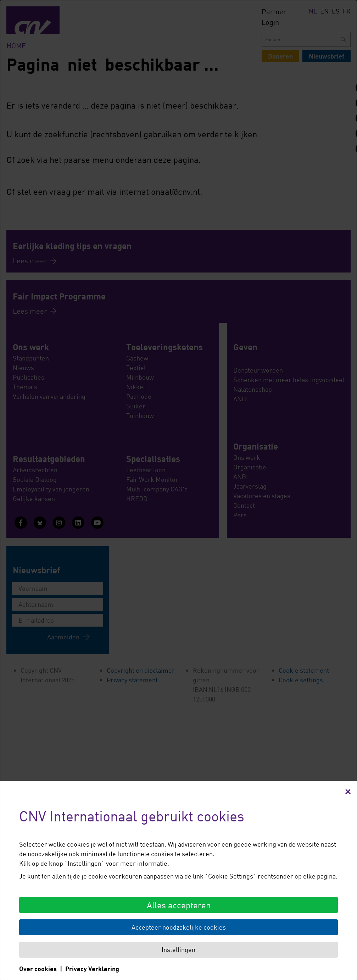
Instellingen (178, 949)
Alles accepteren (179, 905)
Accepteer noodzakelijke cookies (179, 927)
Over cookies (38, 969)
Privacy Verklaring (92, 969)
